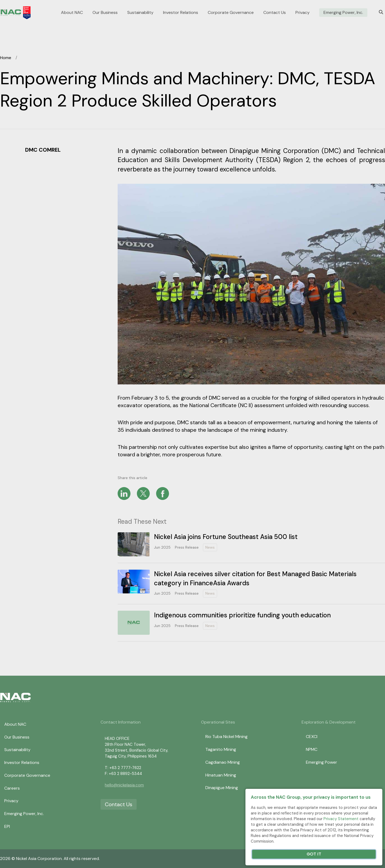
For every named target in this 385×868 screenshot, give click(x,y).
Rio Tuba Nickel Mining (226, 737)
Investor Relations (181, 13)
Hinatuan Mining (221, 775)
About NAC (72, 13)
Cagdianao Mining (223, 762)
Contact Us (275, 13)
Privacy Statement (341, 819)
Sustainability (140, 13)
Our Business (105, 13)
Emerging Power (322, 762)
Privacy (303, 13)
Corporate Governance (231, 13)
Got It (314, 854)
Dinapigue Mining (222, 788)
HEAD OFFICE (117, 739)
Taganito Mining (221, 749)
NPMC (312, 749)
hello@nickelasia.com (124, 785)
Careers (12, 788)
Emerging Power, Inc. (343, 13)
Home (6, 58)
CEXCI (312, 737)
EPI (7, 826)
